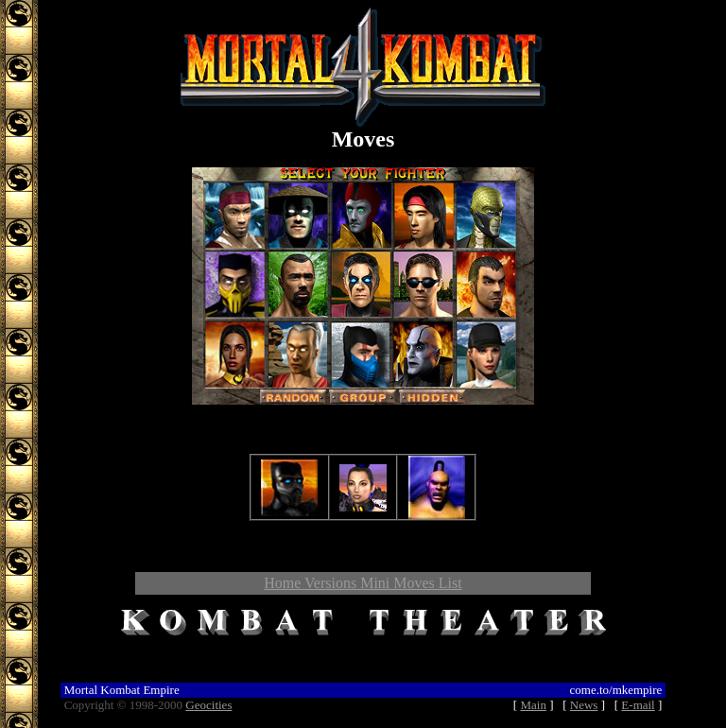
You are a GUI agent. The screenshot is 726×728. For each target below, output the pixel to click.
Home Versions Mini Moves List (363, 583)
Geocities (208, 705)
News (584, 705)
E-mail (638, 705)
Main (533, 705)
